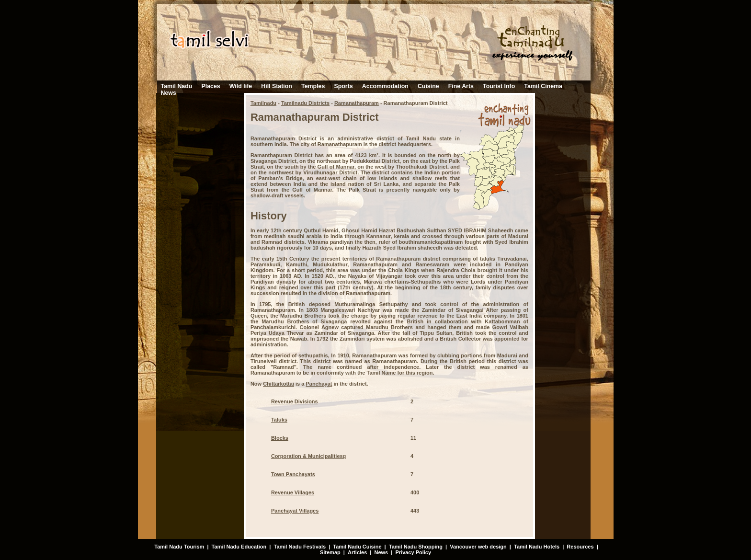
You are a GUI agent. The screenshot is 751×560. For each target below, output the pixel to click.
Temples (313, 86)
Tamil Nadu (177, 86)
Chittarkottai (279, 384)
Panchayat (319, 384)
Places (211, 86)
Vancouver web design (478, 547)
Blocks (280, 438)
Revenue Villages (293, 492)
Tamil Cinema (543, 86)
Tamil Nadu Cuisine (356, 547)
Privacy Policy (413, 552)
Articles (357, 552)
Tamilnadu (263, 103)
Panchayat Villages (295, 511)
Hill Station (277, 86)
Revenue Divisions (295, 401)
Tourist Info (499, 86)
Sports (343, 86)
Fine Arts (461, 86)
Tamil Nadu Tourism (179, 547)
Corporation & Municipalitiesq (308, 456)
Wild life (241, 86)
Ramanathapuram (357, 103)
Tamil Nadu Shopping (416, 547)
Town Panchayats (293, 474)
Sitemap (330, 552)
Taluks (279, 420)
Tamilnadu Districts (305, 103)
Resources (580, 547)
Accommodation (385, 86)
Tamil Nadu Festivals (300, 547)
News (169, 93)
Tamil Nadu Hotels (537, 547)
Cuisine (428, 86)
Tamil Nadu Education (239, 547)
